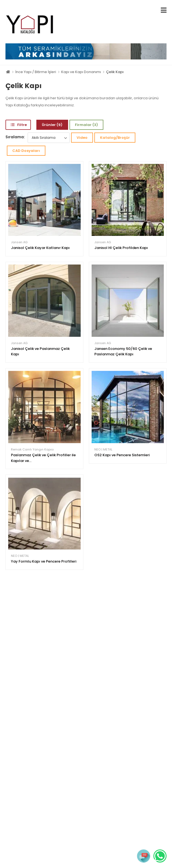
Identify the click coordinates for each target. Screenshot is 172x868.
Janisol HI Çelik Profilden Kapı (121, 248)
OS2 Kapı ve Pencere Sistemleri (122, 455)
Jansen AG (19, 242)
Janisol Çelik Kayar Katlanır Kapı (40, 248)
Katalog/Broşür (115, 138)
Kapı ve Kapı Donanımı (81, 72)
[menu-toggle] (164, 10)
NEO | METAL (103, 450)
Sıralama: (15, 137)
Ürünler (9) (52, 125)
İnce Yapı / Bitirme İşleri (36, 72)
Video (82, 138)
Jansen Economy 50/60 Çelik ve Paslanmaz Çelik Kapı (123, 352)
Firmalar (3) (86, 125)
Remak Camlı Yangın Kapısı (32, 450)
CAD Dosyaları (26, 151)
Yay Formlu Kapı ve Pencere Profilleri (44, 561)
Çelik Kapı (115, 72)
